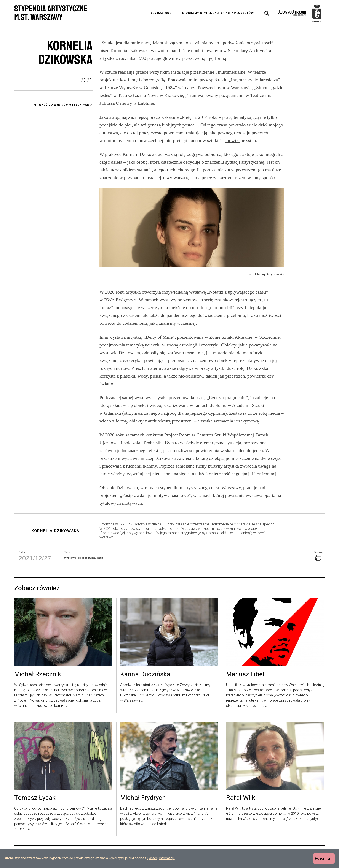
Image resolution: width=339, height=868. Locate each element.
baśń (100, 558)
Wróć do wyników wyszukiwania (66, 105)
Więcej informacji (161, 858)
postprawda (86, 558)
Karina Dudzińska (145, 674)
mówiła (232, 140)
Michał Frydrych (143, 798)
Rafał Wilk (241, 798)
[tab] (267, 13)
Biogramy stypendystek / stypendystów (218, 13)
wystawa (70, 558)
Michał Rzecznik (38, 674)
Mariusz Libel (245, 674)
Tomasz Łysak (35, 798)
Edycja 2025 (161, 13)
